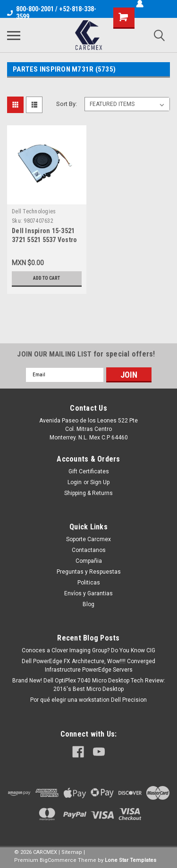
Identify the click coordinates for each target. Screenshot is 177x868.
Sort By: (67, 104)
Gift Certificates (89, 471)
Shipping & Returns (88, 493)
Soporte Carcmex (88, 539)
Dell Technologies (34, 211)
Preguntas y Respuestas (89, 572)
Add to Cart (46, 278)
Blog (88, 604)
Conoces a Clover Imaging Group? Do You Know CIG (88, 650)
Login (75, 482)
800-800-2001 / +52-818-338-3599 (52, 13)
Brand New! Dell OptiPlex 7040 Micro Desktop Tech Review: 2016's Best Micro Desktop (89, 685)
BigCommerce (58, 860)
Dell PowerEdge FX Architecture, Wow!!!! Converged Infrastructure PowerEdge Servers (88, 665)
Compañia (89, 561)
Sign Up (100, 482)
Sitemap (72, 852)
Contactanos (89, 550)
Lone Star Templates (131, 860)
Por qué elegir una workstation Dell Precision (88, 700)
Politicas (89, 583)
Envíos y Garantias (88, 593)
